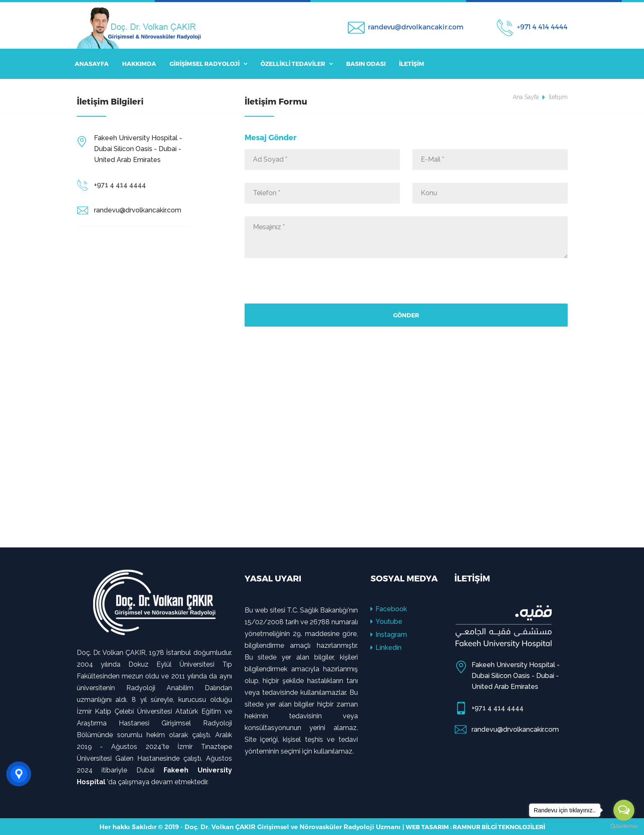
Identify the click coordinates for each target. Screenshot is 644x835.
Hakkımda (139, 64)
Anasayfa (92, 64)
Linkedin (386, 648)
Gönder (406, 315)
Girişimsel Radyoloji (208, 64)
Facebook (389, 609)
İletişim (412, 64)
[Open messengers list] (624, 810)
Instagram (389, 635)
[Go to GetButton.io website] (624, 826)
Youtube (386, 622)
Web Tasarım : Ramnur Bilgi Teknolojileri (475, 827)
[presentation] (308, 287)
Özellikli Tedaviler (297, 64)
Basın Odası (366, 64)
